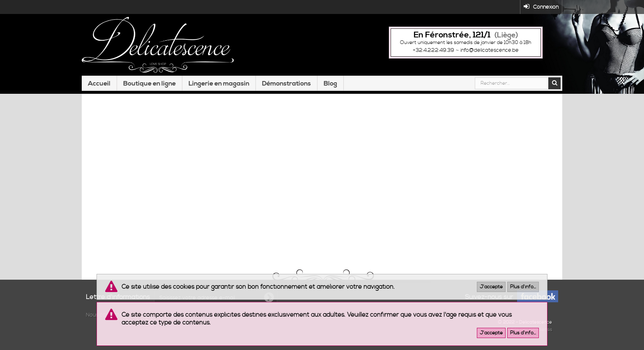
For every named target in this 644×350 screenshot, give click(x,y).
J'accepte (491, 287)
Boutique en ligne (149, 83)
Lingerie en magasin (219, 83)
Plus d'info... (523, 287)
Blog (330, 83)
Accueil (99, 83)
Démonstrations (286, 83)
